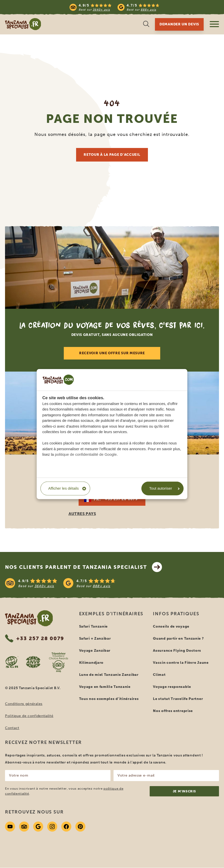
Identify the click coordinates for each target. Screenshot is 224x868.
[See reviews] (112, 583)
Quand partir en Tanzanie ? (178, 639)
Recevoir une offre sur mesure (112, 353)
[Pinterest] (80, 827)
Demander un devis (179, 24)
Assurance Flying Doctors (177, 651)
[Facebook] (66, 827)
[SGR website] (12, 662)
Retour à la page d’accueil (112, 155)
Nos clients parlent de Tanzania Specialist (83, 567)
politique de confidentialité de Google (86, 454)
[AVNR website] (33, 662)
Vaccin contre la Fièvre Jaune (181, 663)
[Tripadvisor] (24, 827)
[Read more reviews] (115, 7)
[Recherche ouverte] (146, 24)
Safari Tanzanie (94, 626)
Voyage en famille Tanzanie (105, 687)
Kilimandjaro (91, 663)
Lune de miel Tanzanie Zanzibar (109, 675)
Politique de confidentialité (29, 716)
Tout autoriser (164, 488)
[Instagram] (52, 827)
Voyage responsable (172, 687)
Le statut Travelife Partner (178, 699)
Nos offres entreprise (173, 711)
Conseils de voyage (171, 626)
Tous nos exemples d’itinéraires (109, 699)
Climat (159, 675)
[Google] (38, 827)
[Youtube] (10, 827)
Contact (12, 728)
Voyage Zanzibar (95, 651)
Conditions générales (24, 704)
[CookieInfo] (58, 380)
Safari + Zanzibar (95, 639)
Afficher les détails (67, 488)
